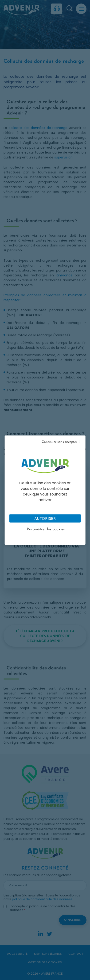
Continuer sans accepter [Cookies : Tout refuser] (59, 442)
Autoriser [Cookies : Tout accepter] (45, 519)
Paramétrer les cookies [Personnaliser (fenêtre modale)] (46, 529)
